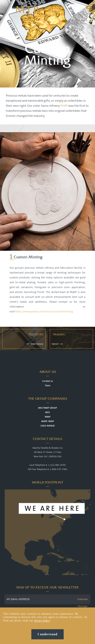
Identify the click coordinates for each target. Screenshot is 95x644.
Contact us (48, 381)
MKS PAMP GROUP (47, 408)
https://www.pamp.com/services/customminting (44, 312)
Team (48, 386)
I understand (47, 636)
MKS (47, 412)
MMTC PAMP (48, 421)
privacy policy (42, 622)
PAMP (64, 106)
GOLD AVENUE (48, 426)
